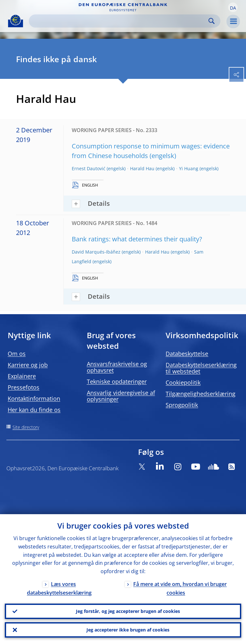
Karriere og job (28, 365)
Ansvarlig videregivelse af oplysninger (121, 396)
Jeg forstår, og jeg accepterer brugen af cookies (128, 611)
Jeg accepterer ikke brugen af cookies (128, 630)
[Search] (119, 21)
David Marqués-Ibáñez (96, 252)
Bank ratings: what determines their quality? (137, 239)
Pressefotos (24, 387)
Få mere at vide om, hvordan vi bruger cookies (180, 588)
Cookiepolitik (183, 382)
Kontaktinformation (34, 398)
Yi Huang (189, 168)
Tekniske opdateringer (117, 381)
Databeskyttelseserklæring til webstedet (201, 368)
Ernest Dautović (89, 168)
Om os (17, 354)
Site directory (26, 427)
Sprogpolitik (182, 405)
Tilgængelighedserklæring (201, 394)
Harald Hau (142, 168)
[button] (233, 7)
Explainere (22, 376)
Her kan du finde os (34, 410)
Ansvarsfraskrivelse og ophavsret (117, 367)
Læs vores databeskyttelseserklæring (59, 588)
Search (212, 21)
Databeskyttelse (187, 354)
